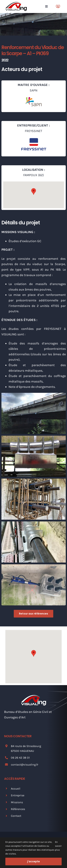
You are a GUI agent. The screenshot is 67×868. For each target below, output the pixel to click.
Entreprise (18, 795)
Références (18, 809)
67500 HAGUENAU (22, 751)
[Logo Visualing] (16, 3)
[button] (34, 192)
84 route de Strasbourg (26, 746)
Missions (17, 802)
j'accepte (33, 861)
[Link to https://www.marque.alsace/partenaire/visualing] (58, 6)
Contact (16, 816)
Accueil (16, 789)
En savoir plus (58, 846)
